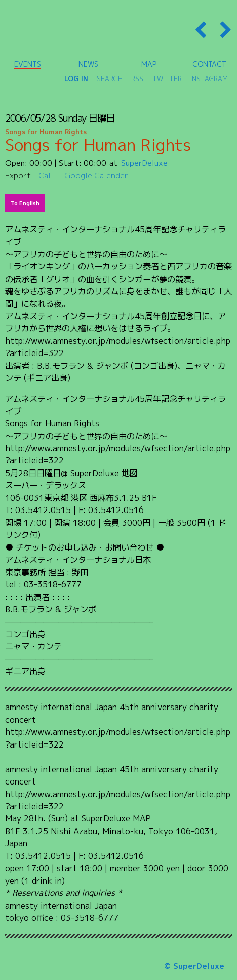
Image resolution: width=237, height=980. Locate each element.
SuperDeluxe (144, 163)
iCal (43, 175)
